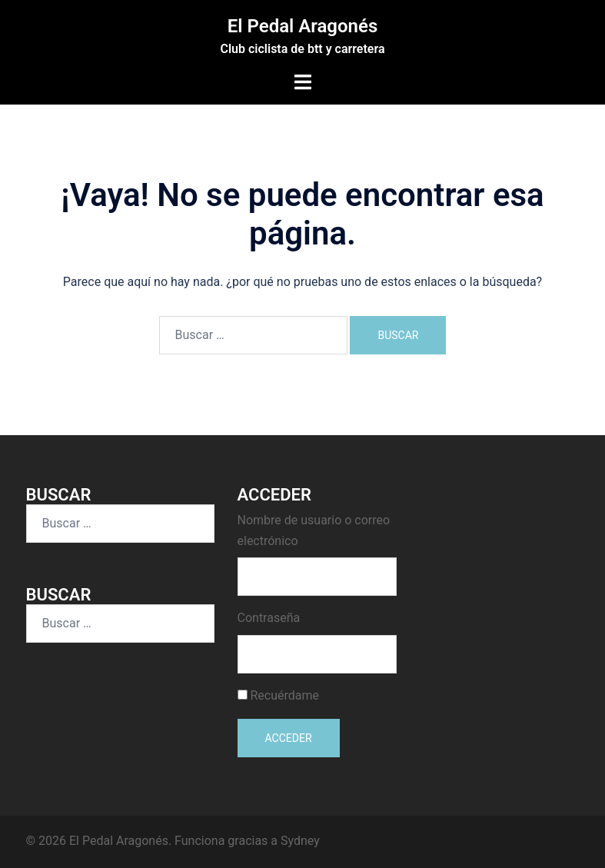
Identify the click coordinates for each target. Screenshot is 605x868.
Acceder (289, 738)
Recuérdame (284, 695)
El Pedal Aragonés (303, 26)
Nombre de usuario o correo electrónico (314, 530)
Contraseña (269, 618)
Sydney (300, 841)
